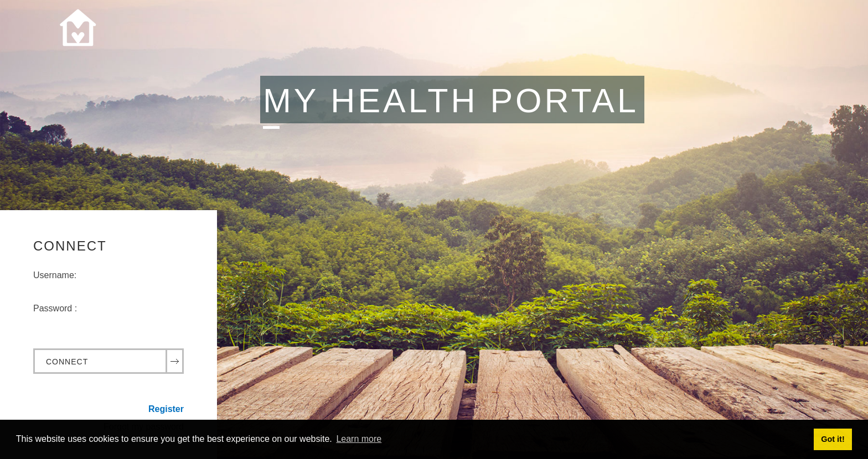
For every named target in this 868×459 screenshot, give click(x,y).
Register (166, 409)
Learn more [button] (359, 439)
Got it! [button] (833, 439)
